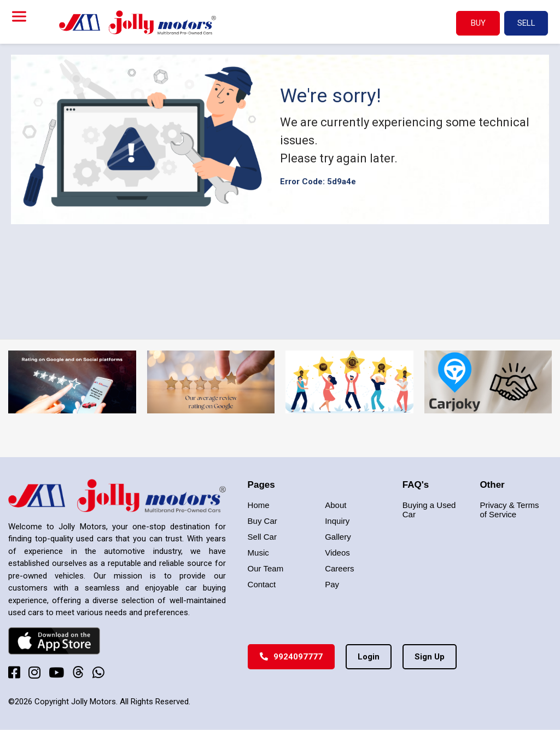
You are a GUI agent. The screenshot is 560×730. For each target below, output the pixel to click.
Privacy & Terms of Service (509, 510)
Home (259, 505)
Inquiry (337, 521)
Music (258, 553)
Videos (337, 553)
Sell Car (262, 537)
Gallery (338, 537)
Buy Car (262, 521)
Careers (339, 568)
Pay (332, 584)
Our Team (266, 568)
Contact (262, 584)
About (336, 505)
